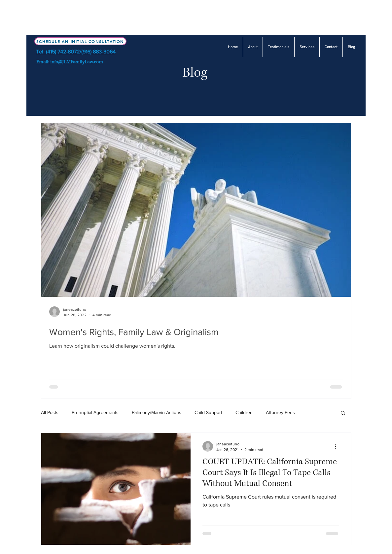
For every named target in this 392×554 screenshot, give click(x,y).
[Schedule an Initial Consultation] (80, 41)
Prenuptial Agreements (95, 412)
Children (244, 412)
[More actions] (338, 446)
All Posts (50, 412)
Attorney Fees (280, 412)
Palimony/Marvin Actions (157, 412)
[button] (307, 47)
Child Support (208, 412)
